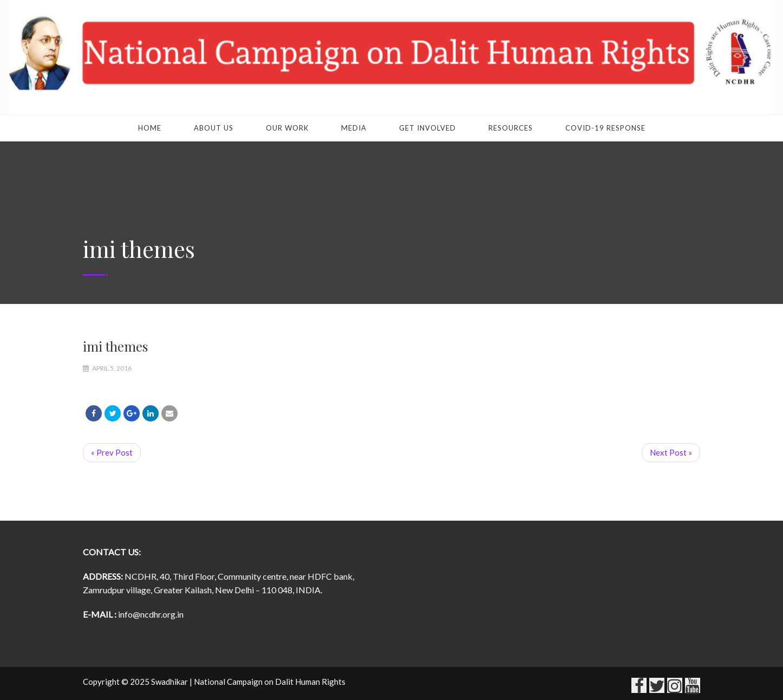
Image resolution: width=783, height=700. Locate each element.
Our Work (287, 128)
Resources (511, 128)
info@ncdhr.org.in (151, 614)
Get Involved (428, 128)
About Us (214, 128)
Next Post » (671, 452)
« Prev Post (112, 452)
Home (150, 128)
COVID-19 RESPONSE (605, 128)
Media (354, 128)
